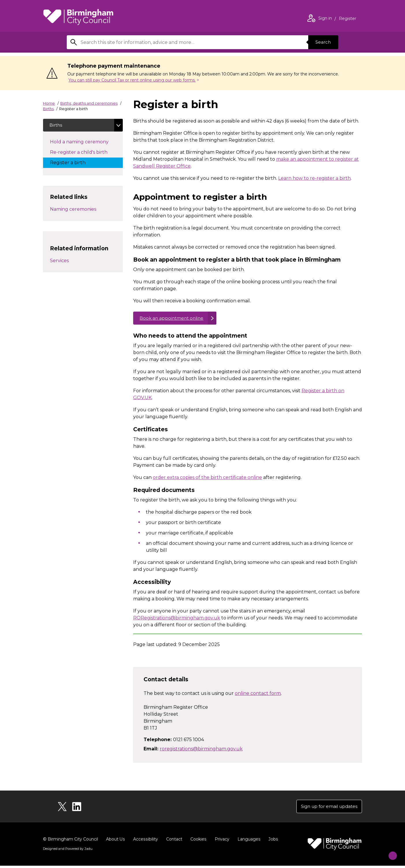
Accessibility (145, 841)
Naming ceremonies (73, 210)
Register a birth (74, 163)
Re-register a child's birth (84, 153)
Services (59, 261)
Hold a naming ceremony (85, 142)
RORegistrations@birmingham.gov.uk (177, 619)
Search (322, 42)
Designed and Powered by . (68, 851)
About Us (115, 841)
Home (49, 103)
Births (48, 109)
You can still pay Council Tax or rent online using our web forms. (132, 80)
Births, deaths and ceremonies (89, 103)
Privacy (221, 841)
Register (348, 19)
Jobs (272, 841)
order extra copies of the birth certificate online (207, 479)
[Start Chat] (389, 852)
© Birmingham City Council (70, 841)
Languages (248, 841)
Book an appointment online (173, 319)
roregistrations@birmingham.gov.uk (201, 750)
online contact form (258, 694)
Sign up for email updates (327, 808)
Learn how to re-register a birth (314, 178)
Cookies (197, 841)
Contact (173, 841)
